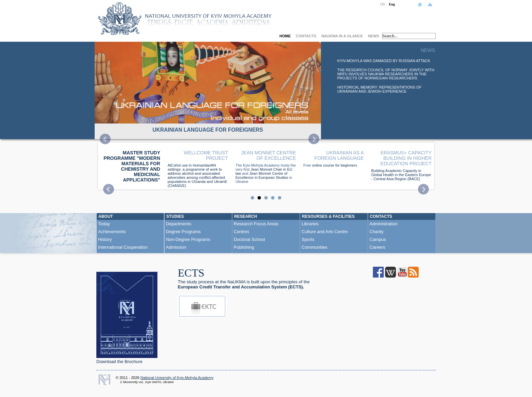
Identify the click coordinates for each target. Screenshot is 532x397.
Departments (178, 224)
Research (245, 216)
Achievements (112, 232)
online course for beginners (335, 165)
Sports (308, 239)
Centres (242, 232)
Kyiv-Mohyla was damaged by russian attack (384, 61)
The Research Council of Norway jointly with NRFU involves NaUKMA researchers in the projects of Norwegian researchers (386, 74)
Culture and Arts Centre (325, 232)
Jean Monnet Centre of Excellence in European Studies (262, 175)
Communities (315, 247)
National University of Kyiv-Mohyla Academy (177, 378)
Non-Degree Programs (188, 239)
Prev (105, 139)
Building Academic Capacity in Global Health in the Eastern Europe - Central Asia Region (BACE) (401, 175)
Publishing (244, 247)
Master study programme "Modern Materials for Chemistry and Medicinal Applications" (132, 166)
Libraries (310, 224)
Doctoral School (249, 239)
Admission (176, 247)
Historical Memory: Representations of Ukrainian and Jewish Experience (379, 89)
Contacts (306, 36)
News (373, 36)
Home (285, 36)
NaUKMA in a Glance (342, 36)
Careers (377, 247)
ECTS (191, 273)
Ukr (383, 4)
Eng (392, 4)
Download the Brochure (119, 362)
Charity (376, 232)
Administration (383, 224)
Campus (378, 239)
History (105, 239)
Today (104, 224)
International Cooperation (123, 247)
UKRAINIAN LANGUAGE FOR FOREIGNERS (208, 130)
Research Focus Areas (256, 224)
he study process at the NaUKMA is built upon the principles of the (244, 284)
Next (314, 139)
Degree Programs (183, 232)
